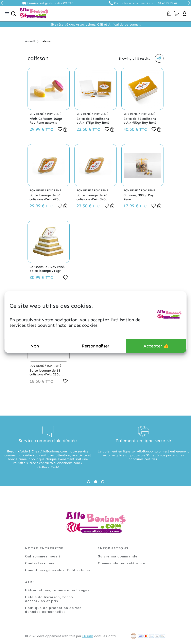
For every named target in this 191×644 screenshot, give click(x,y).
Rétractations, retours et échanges (57, 590)
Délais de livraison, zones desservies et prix (49, 599)
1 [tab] (89, 482)
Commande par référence (122, 563)
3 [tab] (103, 482)
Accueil (30, 41)
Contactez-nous (40, 563)
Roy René (37, 114)
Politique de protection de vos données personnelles (53, 610)
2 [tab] (96, 482)
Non (35, 346)
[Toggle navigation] (7, 14)
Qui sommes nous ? (43, 556)
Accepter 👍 (156, 346)
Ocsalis (88, 636)
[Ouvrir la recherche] (14, 14)
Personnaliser (95, 346)
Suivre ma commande (118, 556)
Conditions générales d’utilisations (58, 570)
